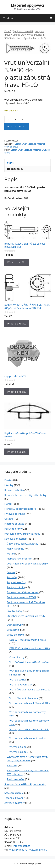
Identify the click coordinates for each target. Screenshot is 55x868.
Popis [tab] (10, 163)
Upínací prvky (15, 625)
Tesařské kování (14, 798)
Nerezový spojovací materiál (21, 509)
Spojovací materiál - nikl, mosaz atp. (25, 784)
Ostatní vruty (19, 35)
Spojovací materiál (23, 31)
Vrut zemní (13, 630)
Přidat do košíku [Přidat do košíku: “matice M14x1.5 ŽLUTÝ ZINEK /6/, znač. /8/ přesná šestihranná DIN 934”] (17, 324)
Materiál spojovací (27, 5)
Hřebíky (9, 485)
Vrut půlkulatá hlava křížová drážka (30, 689)
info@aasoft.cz (21, 846)
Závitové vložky (16, 779)
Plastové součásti (14, 524)
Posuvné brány (13, 529)
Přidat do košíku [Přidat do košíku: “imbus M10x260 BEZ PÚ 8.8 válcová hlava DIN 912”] (17, 262)
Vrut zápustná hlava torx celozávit (29, 729)
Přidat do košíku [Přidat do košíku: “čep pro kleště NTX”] (17, 392)
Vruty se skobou (19, 752)
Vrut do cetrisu (18, 680)
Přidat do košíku (17, 126)
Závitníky (12, 765)
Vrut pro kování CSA (21, 685)
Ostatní (9, 519)
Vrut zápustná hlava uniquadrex (28, 738)
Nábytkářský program (20, 559)
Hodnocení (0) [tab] (16, 169)
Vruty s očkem (18, 747)
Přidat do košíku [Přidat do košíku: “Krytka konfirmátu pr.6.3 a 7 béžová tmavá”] (17, 452)
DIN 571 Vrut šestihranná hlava (28, 640)
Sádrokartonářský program (23, 592)
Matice (11, 554)
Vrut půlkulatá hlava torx (24, 698)
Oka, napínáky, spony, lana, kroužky (28, 564)
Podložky (12, 577)
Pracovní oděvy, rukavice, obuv (22, 534)
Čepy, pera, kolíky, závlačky (23, 544)
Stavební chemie (14, 793)
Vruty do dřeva (11, 147)
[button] (45, 47)
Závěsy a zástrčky (14, 803)
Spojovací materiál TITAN (21, 597)
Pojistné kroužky (16, 582)
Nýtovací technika (15, 514)
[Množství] (15, 119)
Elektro (9, 480)
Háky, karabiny (15, 549)
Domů (8, 31)
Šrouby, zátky (15, 611)
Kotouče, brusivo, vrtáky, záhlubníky (25, 495)
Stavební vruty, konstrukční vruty (26, 616)
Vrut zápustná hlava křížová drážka (30, 703)
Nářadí (8, 504)
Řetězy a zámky (16, 587)
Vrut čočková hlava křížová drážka (29, 662)
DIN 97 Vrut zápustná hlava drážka (30, 648)
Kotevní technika (14, 490)
